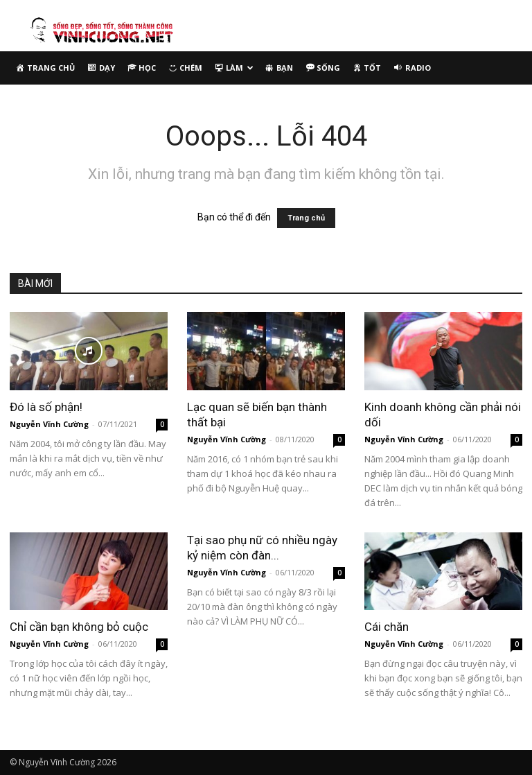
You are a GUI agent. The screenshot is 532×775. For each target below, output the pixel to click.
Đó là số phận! (46, 407)
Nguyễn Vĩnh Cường (49, 424)
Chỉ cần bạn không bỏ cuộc (79, 627)
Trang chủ (306, 218)
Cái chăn (387, 627)
